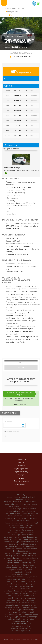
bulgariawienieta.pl (31, 502)
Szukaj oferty (21, 459)
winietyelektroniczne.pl (13, 614)
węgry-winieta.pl (28, 619)
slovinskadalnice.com (13, 553)
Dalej (21, 368)
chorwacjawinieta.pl (13, 509)
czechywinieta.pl (13, 511)
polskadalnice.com (28, 544)
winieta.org (14, 586)
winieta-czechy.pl (29, 579)
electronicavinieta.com (21, 521)
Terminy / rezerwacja (21, 71)
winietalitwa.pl (29, 596)
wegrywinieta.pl (31, 577)
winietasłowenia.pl (30, 607)
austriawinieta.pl (29, 497)
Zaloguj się (21, 475)
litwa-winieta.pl (14, 530)
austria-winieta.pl (14, 497)
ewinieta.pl (30, 525)
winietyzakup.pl (14, 619)
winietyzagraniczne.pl (28, 617)
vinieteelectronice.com (14, 577)
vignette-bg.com (29, 563)
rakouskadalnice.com (13, 546)
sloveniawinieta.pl (31, 549)
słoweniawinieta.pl (15, 560)
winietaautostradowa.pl (13, 591)
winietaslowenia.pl (29, 605)
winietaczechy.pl (30, 593)
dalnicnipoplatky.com (13, 514)
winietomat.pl (28, 610)
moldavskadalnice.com (12, 539)
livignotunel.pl (13, 532)
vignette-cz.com (14, 565)
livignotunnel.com (27, 532)
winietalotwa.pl (12, 598)
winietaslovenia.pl (29, 603)
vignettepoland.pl (16, 572)
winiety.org (13, 612)
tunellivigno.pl (29, 560)
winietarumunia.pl (13, 603)
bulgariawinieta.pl (12, 504)
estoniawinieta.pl (31, 523)
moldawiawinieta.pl (31, 539)
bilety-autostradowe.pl (13, 502)
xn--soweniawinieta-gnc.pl (21, 624)
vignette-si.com (16, 570)
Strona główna (17, 52)
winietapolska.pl (29, 600)
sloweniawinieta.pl (29, 556)
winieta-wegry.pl (14, 584)
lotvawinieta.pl (14, 535)
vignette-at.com (13, 563)
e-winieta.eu (10, 518)
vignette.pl (28, 570)
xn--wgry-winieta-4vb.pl (21, 626)
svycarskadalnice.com (12, 558)
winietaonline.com (14, 600)
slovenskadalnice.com (21, 551)
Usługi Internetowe (21, 481)
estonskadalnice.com (16, 525)
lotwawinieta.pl (28, 535)
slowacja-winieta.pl (30, 553)
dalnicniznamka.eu (30, 514)
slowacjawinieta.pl (13, 556)
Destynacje (21, 465)
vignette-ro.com (29, 567)
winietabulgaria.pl (31, 591)
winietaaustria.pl (26, 586)
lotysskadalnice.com (11, 537)
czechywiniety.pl (29, 511)
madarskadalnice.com (30, 537)
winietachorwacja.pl (13, 593)
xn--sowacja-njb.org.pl (21, 621)
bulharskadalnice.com (29, 504)
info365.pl (14, 528)
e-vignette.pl (29, 516)
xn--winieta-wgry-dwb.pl (21, 631)
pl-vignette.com (13, 544)
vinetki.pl (29, 572)
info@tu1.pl (13, 12)
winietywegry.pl (12, 617)
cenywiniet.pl (28, 506)
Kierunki (21, 462)
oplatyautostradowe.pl (30, 542)
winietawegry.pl (15, 610)
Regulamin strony (21, 472)
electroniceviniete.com (13, 523)
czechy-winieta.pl (30, 509)
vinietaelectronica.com (21, 575)
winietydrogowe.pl (26, 612)
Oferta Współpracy (21, 484)
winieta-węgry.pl (29, 584)
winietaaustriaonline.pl (21, 589)
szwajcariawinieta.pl (31, 558)
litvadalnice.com (26, 528)
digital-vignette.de (15, 516)
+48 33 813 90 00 (15, 8)
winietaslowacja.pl (13, 605)
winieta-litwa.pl (13, 582)
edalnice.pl (33, 518)
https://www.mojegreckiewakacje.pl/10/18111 (22, 170)
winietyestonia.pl (31, 614)
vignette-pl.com (29, 565)
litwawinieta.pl (28, 530)
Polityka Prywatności (21, 469)
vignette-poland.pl (13, 567)
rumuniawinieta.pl (30, 546)
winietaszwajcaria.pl (13, 607)
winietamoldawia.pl (28, 598)
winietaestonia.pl (14, 596)
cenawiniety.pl (15, 506)
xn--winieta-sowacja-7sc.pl (21, 628)
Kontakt (21, 478)
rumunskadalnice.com (13, 549)
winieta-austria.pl (13, 579)
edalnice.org (22, 518)
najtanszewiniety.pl (11, 542)
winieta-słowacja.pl (28, 582)
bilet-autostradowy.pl (21, 499)
